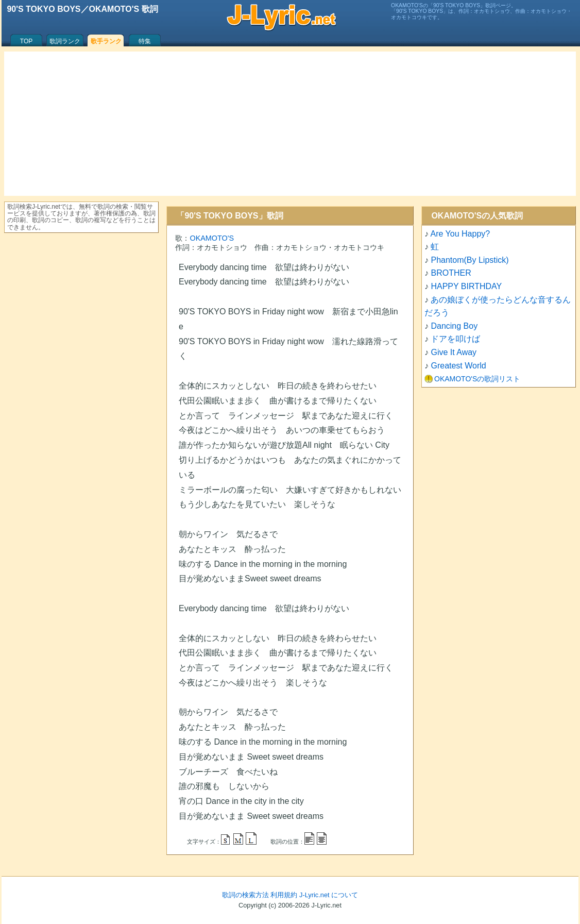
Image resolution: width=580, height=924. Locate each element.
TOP (26, 41)
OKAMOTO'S (212, 238)
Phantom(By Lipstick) (470, 260)
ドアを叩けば (455, 339)
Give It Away (454, 352)
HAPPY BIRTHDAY (466, 286)
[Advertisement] (290, 124)
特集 (145, 41)
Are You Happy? (460, 234)
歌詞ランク (65, 41)
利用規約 (284, 895)
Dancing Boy (454, 326)
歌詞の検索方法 (245, 895)
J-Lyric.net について (329, 895)
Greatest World (458, 366)
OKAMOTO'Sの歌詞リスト (477, 379)
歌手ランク (106, 41)
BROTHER (451, 273)
